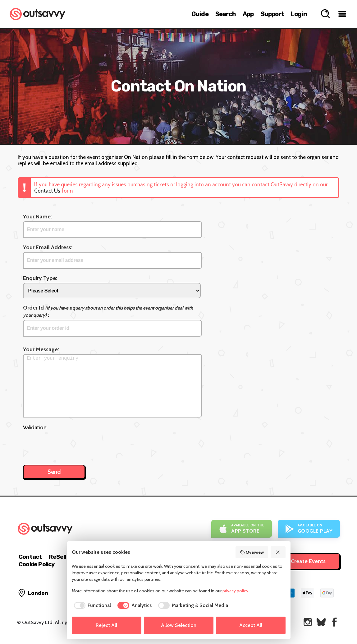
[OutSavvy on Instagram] (308, 622)
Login (299, 14)
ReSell (57, 557)
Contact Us (47, 191)
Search (226, 14)
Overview (252, 552)
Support (272, 14)
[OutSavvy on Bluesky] (321, 622)
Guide (200, 14)
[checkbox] (92, 605)
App (248, 14)
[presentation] (70, 445)
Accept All (251, 625)
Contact (30, 557)
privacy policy (235, 591)
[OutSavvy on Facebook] (334, 622)
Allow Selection (179, 625)
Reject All (106, 625)
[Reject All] (278, 552)
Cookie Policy (37, 564)
